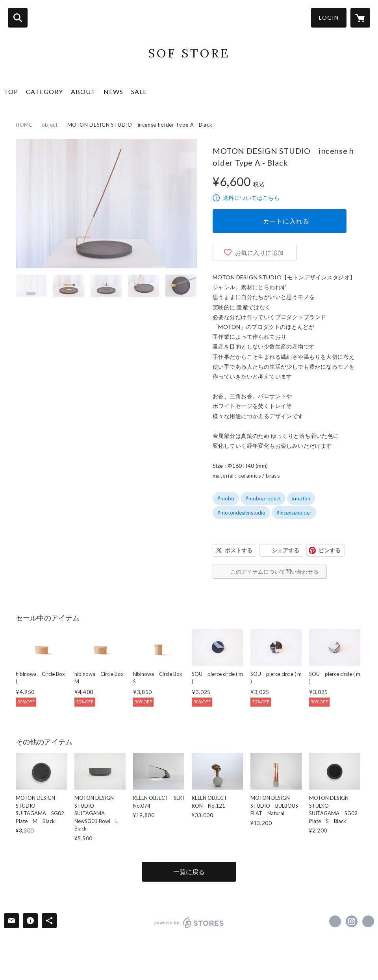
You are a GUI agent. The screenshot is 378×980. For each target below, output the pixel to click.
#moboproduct (263, 498)
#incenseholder (294, 513)
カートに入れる (286, 221)
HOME (24, 125)
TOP (11, 91)
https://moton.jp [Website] (368, 921)
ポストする (239, 550)
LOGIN (329, 18)
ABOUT (83, 91)
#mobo (226, 498)
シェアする (285, 550)
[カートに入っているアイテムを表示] (360, 18)
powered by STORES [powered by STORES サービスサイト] (189, 923)
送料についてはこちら (251, 198)
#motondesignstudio (241, 513)
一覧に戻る (189, 872)
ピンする (330, 550)
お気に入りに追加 (259, 253)
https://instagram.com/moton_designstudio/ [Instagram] (352, 921)
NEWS (113, 91)
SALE (139, 91)
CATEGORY (44, 91)
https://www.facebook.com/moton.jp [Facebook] (335, 921)
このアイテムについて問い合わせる (274, 571)
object (50, 125)
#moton (301, 498)
